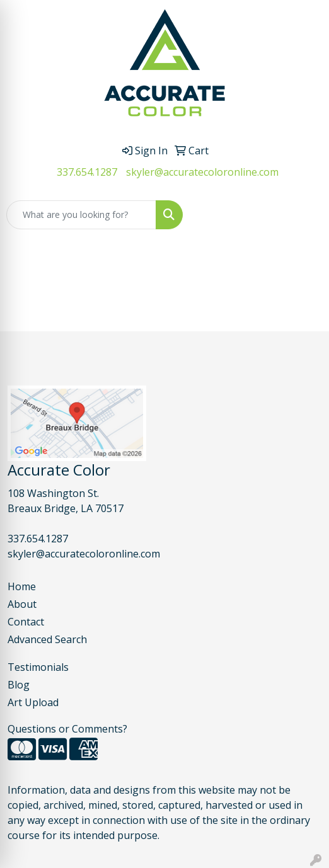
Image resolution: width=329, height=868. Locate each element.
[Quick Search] (81, 215)
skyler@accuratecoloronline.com (202, 172)
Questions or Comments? (67, 729)
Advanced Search (47, 639)
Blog (19, 685)
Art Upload (33, 702)
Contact (26, 622)
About (22, 604)
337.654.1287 (87, 172)
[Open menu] (304, 215)
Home (22, 586)
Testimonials (38, 667)
